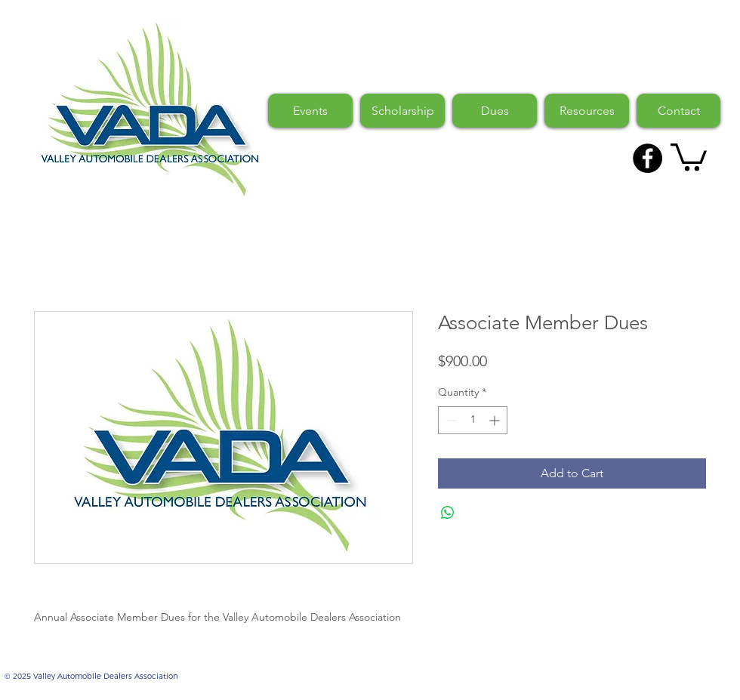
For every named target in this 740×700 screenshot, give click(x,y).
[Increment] (496, 420)
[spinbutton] (473, 420)
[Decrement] (450, 420)
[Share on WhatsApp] (448, 513)
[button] (689, 156)
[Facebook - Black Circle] (647, 158)
